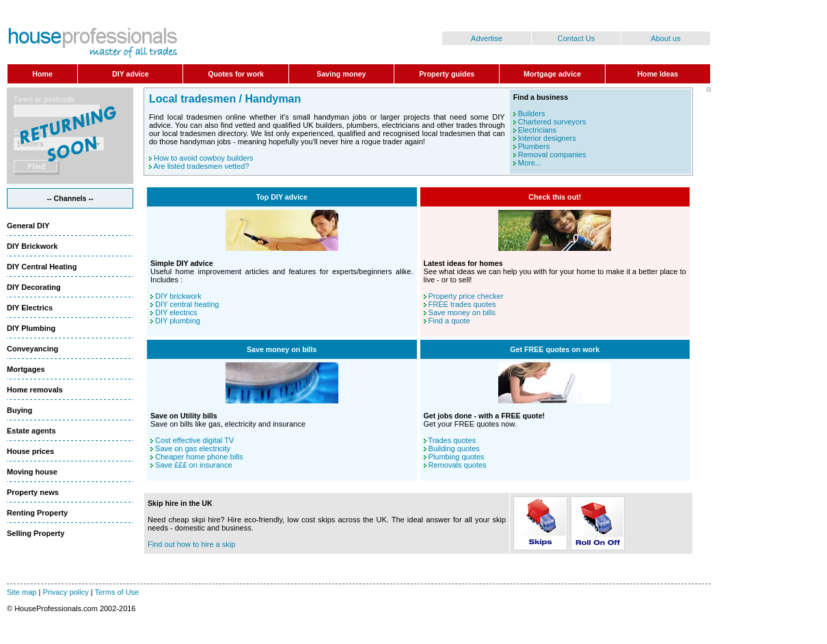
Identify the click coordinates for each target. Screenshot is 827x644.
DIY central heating (187, 304)
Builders (532, 113)
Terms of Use (117, 592)
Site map (22, 592)
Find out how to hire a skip (191, 544)
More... (530, 163)
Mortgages (26, 369)
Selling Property (36, 533)
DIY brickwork (178, 296)
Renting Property (37, 513)
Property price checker (466, 296)
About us (665, 38)
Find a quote (449, 321)
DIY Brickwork (32, 246)
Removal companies (552, 155)
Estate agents (31, 431)
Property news (33, 492)
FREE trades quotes (462, 304)
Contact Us (576, 38)
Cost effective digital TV (194, 440)
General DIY (28, 226)
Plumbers (534, 146)
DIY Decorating (34, 287)
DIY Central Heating (42, 267)
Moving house (32, 472)
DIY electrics (176, 312)
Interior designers (547, 138)
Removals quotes (458, 465)
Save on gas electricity (193, 448)
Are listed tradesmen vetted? (201, 166)
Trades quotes (452, 440)
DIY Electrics (30, 308)
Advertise (487, 38)
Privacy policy (65, 592)
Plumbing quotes (457, 457)
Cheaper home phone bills (199, 457)
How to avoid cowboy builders (204, 158)
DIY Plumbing (31, 328)
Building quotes (454, 448)
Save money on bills (462, 312)
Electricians (537, 130)
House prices (30, 451)
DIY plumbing (178, 321)
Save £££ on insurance (194, 465)
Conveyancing (32, 349)
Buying (19, 410)
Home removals (35, 390)
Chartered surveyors (552, 122)
